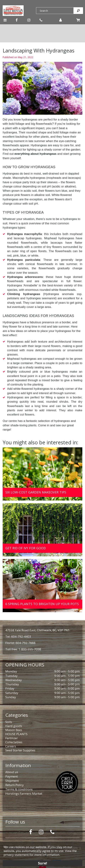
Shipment (12, 781)
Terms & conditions (19, 789)
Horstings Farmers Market (24, 794)
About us (12, 772)
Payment (12, 776)
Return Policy (15, 785)
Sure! (42, 863)
